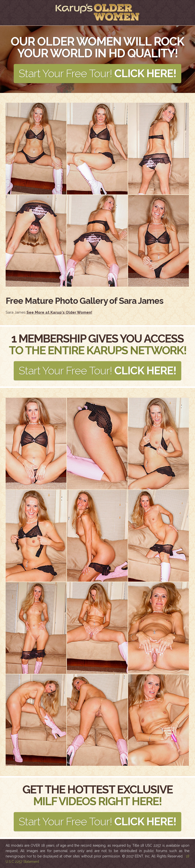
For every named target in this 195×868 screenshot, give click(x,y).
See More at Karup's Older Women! (59, 312)
